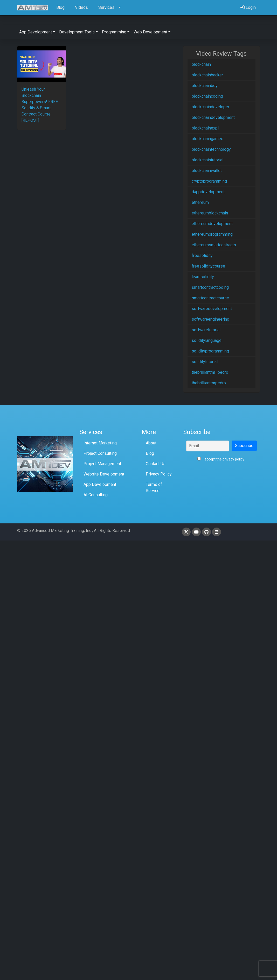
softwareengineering (210, 319)
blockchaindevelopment (213, 117)
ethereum (200, 202)
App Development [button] (36, 32)
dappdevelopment (208, 192)
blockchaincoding (207, 96)
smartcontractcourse (210, 298)
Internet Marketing (100, 443)
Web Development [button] (150, 32)
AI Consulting (96, 495)
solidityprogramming (210, 351)
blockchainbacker (207, 75)
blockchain (201, 64)
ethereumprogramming (212, 234)
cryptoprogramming (209, 181)
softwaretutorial (206, 330)
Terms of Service (154, 488)
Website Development (104, 474)
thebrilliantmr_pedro (210, 372)
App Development (100, 484)
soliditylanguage (207, 340)
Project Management (102, 464)
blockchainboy (205, 86)
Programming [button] (114, 32)
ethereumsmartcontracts (214, 245)
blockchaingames (207, 139)
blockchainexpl (205, 128)
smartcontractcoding (210, 287)
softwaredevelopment (212, 309)
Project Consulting (100, 453)
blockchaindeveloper (210, 107)
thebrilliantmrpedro (209, 383)
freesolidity (202, 255)
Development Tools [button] (77, 32)
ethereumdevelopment (212, 224)
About (151, 443)
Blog (150, 453)
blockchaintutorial (207, 160)
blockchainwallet (207, 171)
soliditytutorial (205, 362)
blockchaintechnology (211, 149)
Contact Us (156, 464)
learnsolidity (203, 277)
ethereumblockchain (210, 213)
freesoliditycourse (208, 266)
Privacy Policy (159, 474)
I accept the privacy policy (221, 459)
